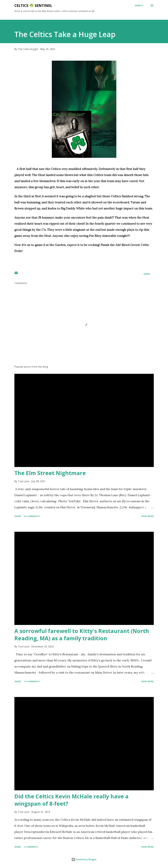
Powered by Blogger (84, 859)
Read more (148, 516)
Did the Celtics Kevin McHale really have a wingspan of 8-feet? (71, 800)
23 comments (32, 516)
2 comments (31, 847)
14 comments (32, 681)
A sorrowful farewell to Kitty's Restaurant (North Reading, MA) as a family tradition (82, 635)
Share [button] (147, 274)
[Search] (139, 5)
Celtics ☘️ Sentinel (33, 5)
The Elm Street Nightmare (50, 473)
